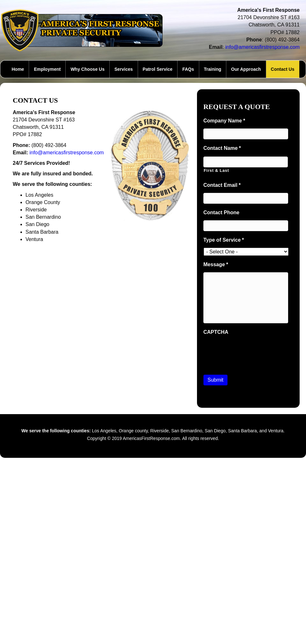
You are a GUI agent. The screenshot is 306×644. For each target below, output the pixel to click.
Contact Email (222, 185)
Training (213, 69)
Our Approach (246, 69)
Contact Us (283, 69)
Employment (47, 69)
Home (18, 69)
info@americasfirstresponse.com (262, 47)
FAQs (188, 69)
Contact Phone (221, 212)
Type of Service (224, 240)
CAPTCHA (216, 332)
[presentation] (252, 352)
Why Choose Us (87, 69)
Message (216, 264)
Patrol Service (158, 69)
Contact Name (222, 148)
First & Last (216, 170)
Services (124, 69)
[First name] (246, 162)
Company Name (224, 121)
